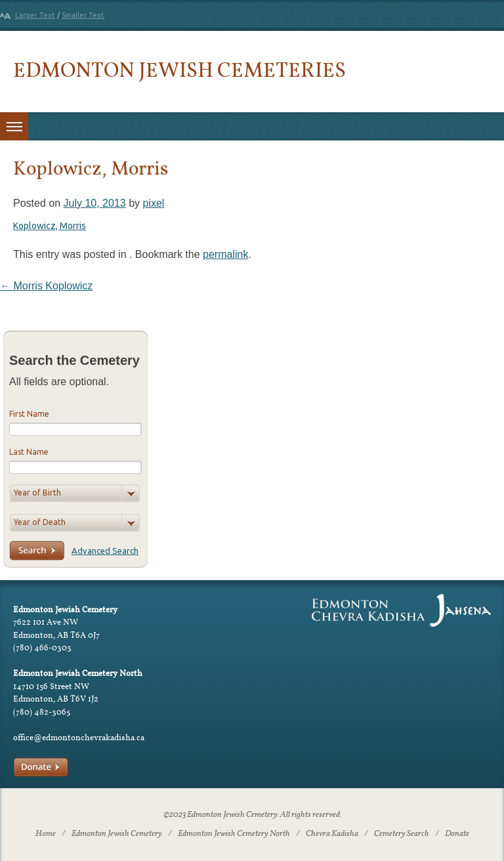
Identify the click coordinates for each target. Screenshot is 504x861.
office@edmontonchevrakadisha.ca (79, 737)
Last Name (29, 452)
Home (46, 834)
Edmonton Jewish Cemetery (117, 834)
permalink (225, 254)
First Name (29, 414)
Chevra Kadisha (332, 834)
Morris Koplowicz (46, 286)
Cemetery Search (402, 834)
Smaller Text (83, 15)
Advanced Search (105, 551)
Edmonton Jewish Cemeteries (179, 69)
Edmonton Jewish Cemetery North (234, 834)
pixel (153, 203)
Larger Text (35, 15)
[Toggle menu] (14, 126)
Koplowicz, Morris (50, 226)
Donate (457, 834)
